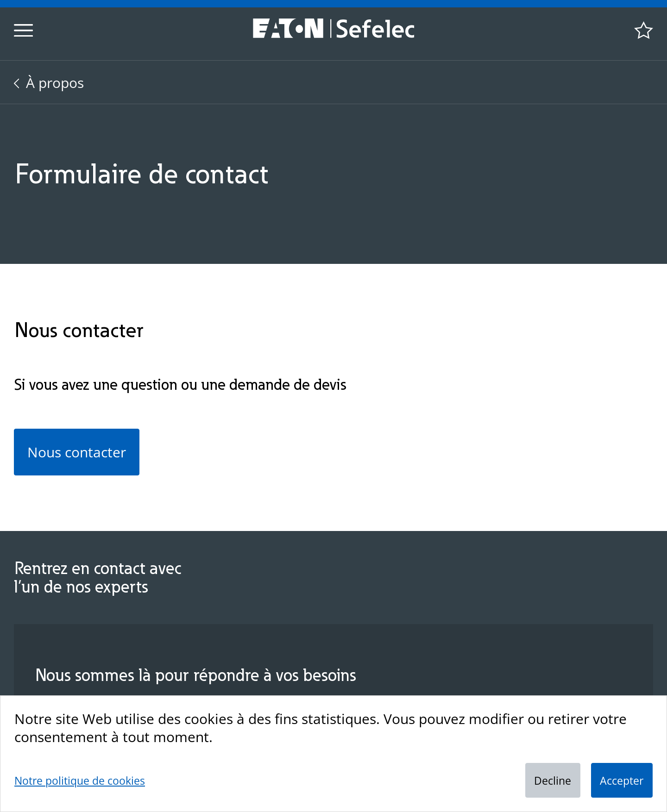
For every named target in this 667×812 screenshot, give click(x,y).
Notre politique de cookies (80, 781)
